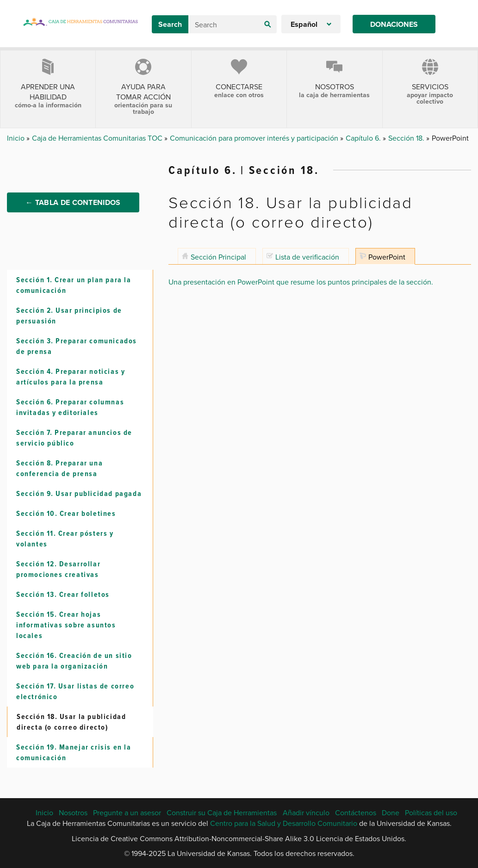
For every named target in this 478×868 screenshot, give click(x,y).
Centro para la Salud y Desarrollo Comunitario (284, 823)
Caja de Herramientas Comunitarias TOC (98, 138)
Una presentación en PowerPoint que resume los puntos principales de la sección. (301, 282)
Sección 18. (407, 138)
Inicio (17, 138)
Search (170, 24)
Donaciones (394, 24)
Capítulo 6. (364, 138)
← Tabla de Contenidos (73, 202)
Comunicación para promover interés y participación (255, 138)
